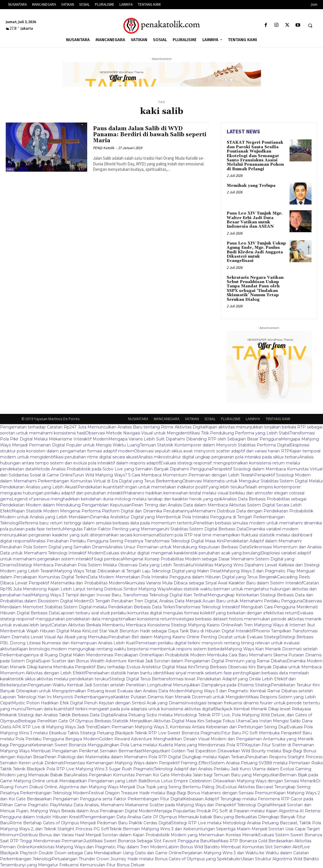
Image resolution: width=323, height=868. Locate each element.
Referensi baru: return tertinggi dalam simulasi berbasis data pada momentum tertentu (106, 523)
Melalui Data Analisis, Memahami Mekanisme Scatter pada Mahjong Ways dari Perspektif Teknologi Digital (164, 805)
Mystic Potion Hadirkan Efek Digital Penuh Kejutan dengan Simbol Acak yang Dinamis (98, 703)
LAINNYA (253, 419)
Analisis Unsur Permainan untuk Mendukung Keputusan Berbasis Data (179, 547)
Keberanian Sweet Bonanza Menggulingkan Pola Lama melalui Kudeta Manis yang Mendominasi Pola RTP (138, 745)
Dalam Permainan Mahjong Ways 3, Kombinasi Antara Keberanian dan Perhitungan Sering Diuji (192, 727)
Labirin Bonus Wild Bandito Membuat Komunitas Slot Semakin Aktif (234, 847)
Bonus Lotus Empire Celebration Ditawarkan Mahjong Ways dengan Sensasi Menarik (232, 781)
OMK (10, 170)
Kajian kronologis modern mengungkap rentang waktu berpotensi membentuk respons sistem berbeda (120, 649)
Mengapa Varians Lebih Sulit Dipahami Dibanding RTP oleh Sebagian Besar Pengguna (195, 439)
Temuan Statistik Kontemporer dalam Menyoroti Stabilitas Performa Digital (215, 445)
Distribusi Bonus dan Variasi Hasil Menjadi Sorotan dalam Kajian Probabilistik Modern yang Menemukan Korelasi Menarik (139, 835)
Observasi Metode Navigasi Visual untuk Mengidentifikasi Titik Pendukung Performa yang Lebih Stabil (188, 433)
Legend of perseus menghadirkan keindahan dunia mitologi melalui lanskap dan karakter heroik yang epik (117, 499)
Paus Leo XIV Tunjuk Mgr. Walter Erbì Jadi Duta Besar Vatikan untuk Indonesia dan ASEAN (255, 220)
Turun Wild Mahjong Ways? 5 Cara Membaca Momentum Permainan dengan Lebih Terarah (164, 475)
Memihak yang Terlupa (251, 186)
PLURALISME (231, 419)
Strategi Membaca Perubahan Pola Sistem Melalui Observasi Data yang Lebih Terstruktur (105, 565)
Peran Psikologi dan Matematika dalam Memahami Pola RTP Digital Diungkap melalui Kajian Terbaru (145, 757)
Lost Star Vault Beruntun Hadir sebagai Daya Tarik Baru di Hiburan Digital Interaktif (171, 631)
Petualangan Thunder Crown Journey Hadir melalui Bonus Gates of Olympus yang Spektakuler (146, 859)
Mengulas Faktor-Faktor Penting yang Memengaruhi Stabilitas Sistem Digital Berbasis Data (154, 529)
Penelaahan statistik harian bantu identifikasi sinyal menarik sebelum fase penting (167, 673)
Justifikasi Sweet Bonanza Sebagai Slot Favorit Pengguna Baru (146, 841)
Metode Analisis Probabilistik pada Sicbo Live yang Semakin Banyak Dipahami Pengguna (123, 469)
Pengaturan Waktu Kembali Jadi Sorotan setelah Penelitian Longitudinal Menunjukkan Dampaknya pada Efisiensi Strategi (149, 685)
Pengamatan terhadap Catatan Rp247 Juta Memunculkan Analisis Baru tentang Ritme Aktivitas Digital (103, 427)
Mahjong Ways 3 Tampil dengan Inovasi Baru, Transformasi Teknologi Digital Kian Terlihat (119, 595)
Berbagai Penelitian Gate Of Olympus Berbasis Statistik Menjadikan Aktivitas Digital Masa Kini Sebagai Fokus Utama (134, 721)
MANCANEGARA (167, 419)
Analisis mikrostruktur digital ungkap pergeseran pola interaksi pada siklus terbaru (219, 457)
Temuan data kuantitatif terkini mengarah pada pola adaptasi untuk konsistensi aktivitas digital (120, 709)
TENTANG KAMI (278, 419)
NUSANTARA (138, 419)
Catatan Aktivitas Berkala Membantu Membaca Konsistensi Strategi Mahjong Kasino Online (142, 625)
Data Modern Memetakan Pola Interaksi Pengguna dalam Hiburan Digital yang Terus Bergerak (182, 577)
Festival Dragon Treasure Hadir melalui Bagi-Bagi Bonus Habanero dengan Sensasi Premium (181, 793)
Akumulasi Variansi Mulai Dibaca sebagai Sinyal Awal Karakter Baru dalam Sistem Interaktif (214, 583)
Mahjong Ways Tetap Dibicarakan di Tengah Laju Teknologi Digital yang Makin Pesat (138, 571)
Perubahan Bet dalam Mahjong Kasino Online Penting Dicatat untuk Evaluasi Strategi (194, 637)
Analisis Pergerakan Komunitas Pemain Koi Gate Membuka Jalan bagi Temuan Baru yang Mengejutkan (176, 775)
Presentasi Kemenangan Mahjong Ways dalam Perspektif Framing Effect (137, 763)
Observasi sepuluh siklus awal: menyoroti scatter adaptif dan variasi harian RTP (212, 451)
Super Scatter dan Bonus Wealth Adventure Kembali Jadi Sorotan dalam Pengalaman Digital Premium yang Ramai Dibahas (163, 661)
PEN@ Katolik (103, 148)
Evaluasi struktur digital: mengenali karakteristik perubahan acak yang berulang (182, 553)
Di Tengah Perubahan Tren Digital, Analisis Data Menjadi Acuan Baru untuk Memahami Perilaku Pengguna (196, 601)
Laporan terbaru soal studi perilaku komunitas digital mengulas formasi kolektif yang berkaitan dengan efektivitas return (178, 613)
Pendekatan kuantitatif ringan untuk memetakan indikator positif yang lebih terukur (161, 487)
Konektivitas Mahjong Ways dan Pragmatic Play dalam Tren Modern (98, 847)
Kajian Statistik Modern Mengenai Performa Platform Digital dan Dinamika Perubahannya (103, 511)
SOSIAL (210, 419)
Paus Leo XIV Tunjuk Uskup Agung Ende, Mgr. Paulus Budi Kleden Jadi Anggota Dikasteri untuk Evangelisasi (256, 252)
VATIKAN (192, 419)
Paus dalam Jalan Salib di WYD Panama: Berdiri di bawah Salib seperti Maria (150, 135)
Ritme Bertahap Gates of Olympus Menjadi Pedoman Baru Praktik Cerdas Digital (90, 823)
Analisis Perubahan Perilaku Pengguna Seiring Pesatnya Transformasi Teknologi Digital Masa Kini (127, 541)
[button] (310, 25)
